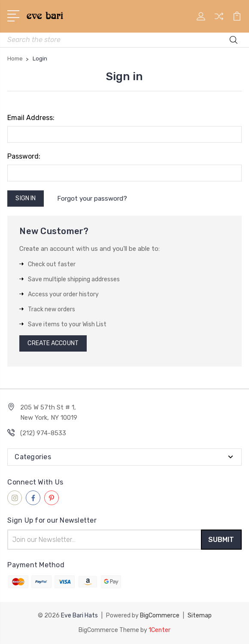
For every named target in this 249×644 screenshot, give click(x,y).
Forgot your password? (92, 199)
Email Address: (31, 118)
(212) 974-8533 (43, 433)
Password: (24, 156)
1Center (159, 630)
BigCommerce (160, 615)
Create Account (53, 343)
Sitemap (200, 615)
